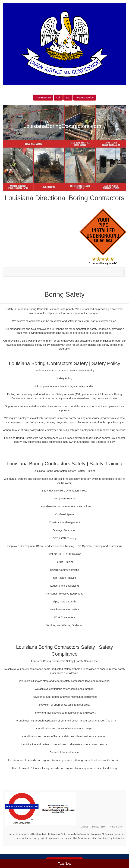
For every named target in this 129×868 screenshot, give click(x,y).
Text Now (64, 864)
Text (68, 98)
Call (58, 98)
